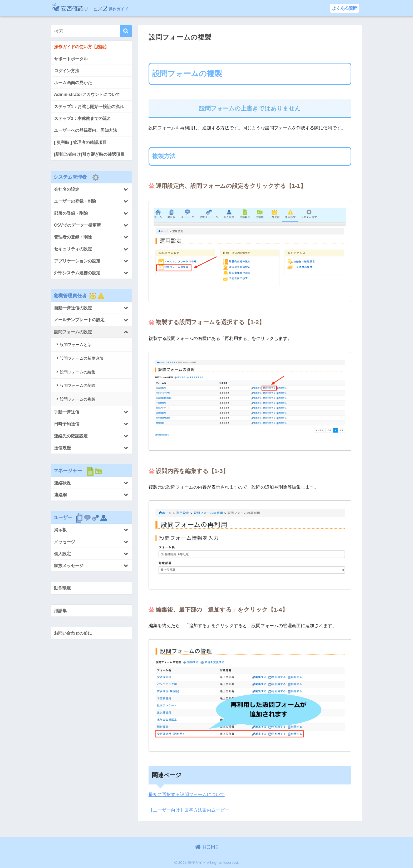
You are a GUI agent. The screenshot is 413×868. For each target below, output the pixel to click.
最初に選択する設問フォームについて (187, 795)
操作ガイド (101, 8)
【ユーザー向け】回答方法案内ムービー (189, 810)
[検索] (126, 31)
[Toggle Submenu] (92, 190)
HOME (207, 847)
